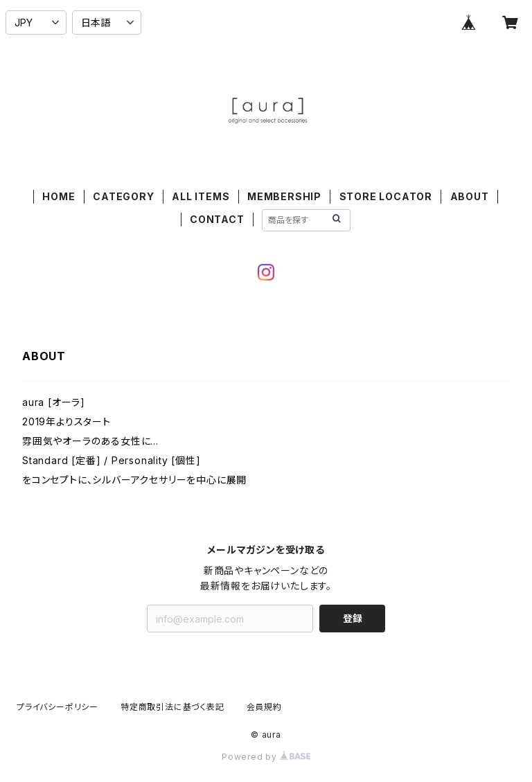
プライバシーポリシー (57, 707)
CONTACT (217, 219)
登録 (353, 618)
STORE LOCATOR (386, 196)
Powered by (266, 757)
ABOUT (470, 196)
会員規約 (264, 707)
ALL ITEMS (201, 196)
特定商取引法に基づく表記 (172, 707)
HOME (59, 196)
